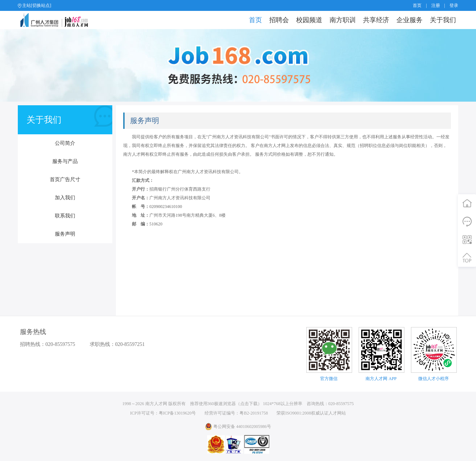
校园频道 (309, 20)
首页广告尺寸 (65, 179)
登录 (454, 5)
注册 (436, 5)
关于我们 (443, 20)
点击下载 (249, 404)
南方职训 (343, 20)
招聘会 (279, 20)
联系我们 (65, 216)
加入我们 (65, 198)
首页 (417, 5)
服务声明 (65, 234)
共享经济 (376, 20)
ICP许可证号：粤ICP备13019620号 (163, 413)
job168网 (57, 20)
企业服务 (410, 20)
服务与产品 (65, 161)
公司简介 (65, 143)
